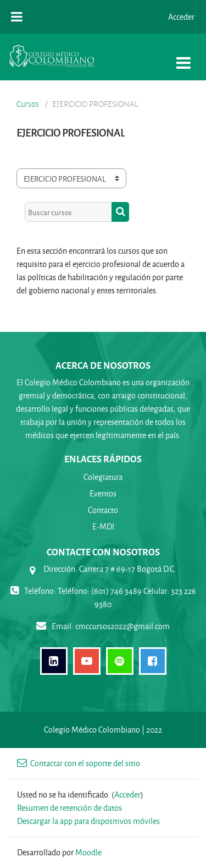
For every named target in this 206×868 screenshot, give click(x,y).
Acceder (181, 17)
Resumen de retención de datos (69, 808)
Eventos (103, 493)
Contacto (103, 510)
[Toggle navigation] (183, 57)
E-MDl (103, 526)
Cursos (28, 104)
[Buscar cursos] (68, 212)
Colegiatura (103, 477)
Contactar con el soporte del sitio (79, 763)
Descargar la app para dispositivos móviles (88, 821)
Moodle (88, 852)
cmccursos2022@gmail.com (123, 626)
